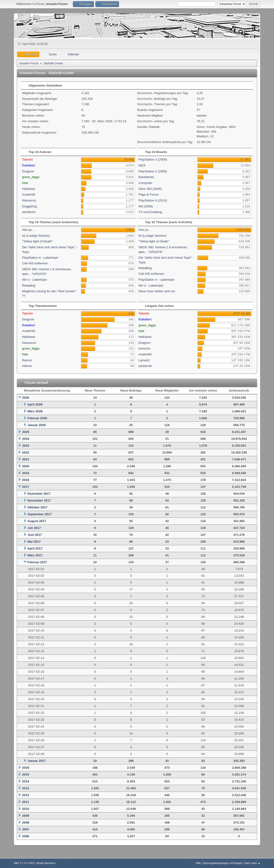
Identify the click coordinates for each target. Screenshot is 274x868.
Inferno (27, 366)
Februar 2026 (37, 418)
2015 (26, 774)
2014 (26, 781)
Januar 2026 (37, 425)
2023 (26, 446)
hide (25, 183)
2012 (26, 795)
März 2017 (35, 555)
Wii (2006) (146, 206)
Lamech (144, 360)
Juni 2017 (35, 535)
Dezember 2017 (39, 494)
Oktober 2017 (37, 507)
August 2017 (37, 521)
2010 (26, 809)
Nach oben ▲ (252, 863)
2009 (26, 816)
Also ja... (28, 230)
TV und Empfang (150, 212)
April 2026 (35, 404)
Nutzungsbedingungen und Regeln (223, 863)
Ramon (27, 360)
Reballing (29, 286)
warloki (201, 116)
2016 (26, 768)
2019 (26, 473)
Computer (145, 183)
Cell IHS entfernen (35, 263)
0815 (142, 165)
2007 (26, 829)
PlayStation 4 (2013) (153, 200)
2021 (26, 459)
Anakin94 (29, 194)
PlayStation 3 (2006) (153, 159)
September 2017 (40, 514)
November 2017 (39, 500)
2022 (26, 452)
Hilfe (198, 863)
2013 (26, 788)
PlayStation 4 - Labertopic (40, 258)
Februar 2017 (37, 562)
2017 (26, 487)
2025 (26, 432)
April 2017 (35, 548)
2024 (26, 439)
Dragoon (28, 171)
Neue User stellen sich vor (157, 291)
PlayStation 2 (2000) (153, 171)
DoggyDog (29, 206)
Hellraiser (29, 189)
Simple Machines (46, 863)
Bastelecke (146, 177)
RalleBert (29, 165)
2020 (26, 466)
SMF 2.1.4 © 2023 (24, 863)
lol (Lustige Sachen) (36, 236)
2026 (26, 398)
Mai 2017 (34, 542)
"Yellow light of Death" (37, 241)
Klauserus (29, 200)
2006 (26, 836)
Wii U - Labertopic (35, 280)
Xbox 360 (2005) (150, 189)
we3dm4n (29, 212)
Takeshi (27, 159)
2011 (26, 802)
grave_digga (31, 177)
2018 (26, 480)
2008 (26, 822)
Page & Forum (149, 194)
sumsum (144, 348)
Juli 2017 (34, 528)
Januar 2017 (37, 761)
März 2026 (35, 411)
